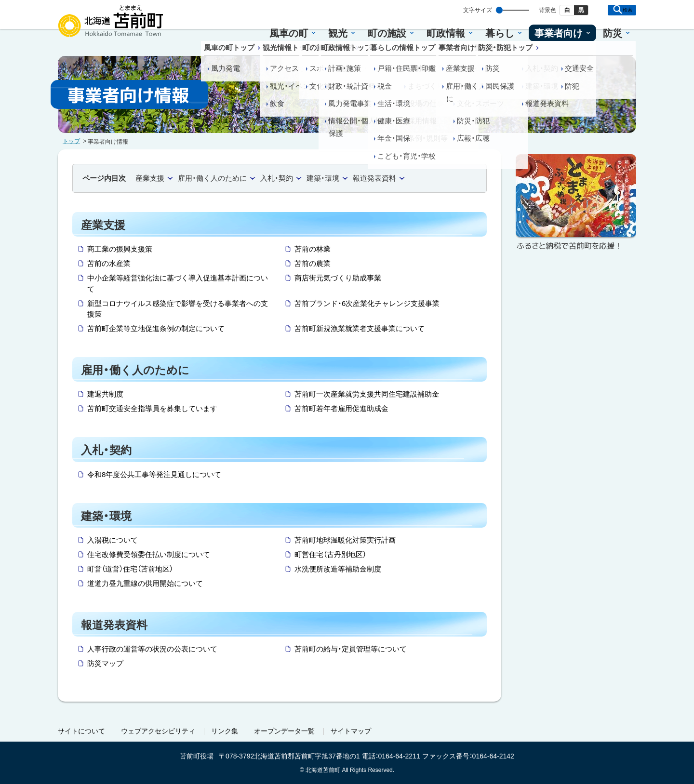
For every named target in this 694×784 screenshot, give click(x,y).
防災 (613, 33)
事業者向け (559, 33)
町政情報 (446, 33)
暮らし (500, 33)
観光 (338, 33)
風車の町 (289, 33)
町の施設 (387, 33)
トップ (71, 141)
